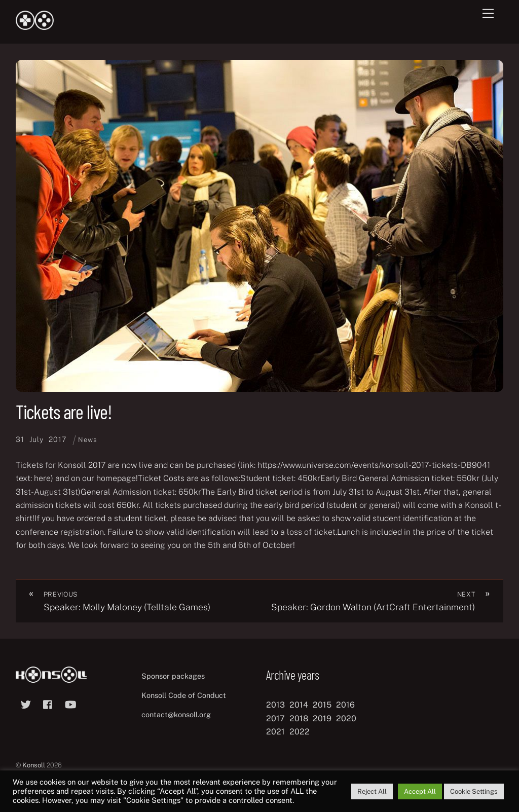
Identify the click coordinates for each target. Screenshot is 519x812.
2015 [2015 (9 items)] (322, 705)
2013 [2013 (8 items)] (275, 705)
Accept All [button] (420, 791)
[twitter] (26, 703)
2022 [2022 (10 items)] (300, 732)
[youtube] (70, 703)
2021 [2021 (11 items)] (275, 732)
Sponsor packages (173, 676)
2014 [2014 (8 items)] (299, 705)
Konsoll (34, 765)
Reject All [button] (372, 791)
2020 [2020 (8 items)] (346, 718)
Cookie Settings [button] (474, 791)
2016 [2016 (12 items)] (345, 705)
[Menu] (488, 14)
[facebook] (48, 703)
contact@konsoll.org (176, 714)
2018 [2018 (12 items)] (299, 718)
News (87, 440)
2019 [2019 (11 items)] (322, 718)
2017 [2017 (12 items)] (275, 718)
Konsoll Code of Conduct (184, 695)
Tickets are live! (64, 412)
